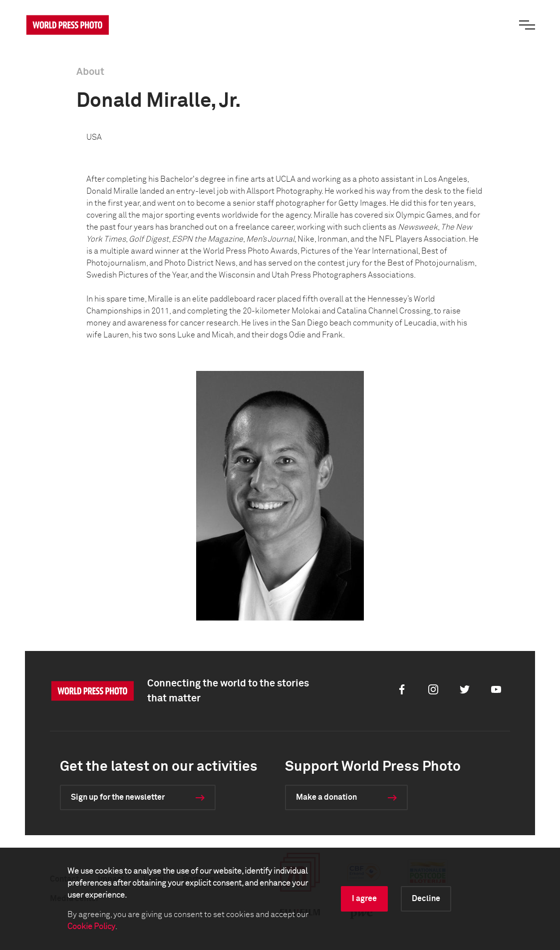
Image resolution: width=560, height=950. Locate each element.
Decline (426, 899)
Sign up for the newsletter (118, 797)
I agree (364, 899)
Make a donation (326, 797)
